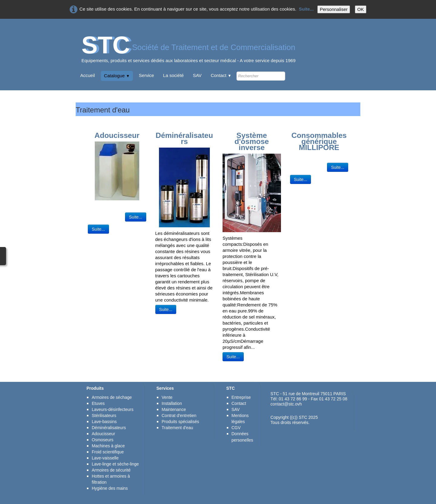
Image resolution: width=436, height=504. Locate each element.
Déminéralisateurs (109, 428)
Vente (167, 397)
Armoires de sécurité (112, 470)
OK (361, 9)
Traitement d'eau (177, 428)
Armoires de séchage (112, 397)
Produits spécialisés (180, 422)
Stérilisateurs (104, 416)
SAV (197, 75)
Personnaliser (334, 9)
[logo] (188, 51)
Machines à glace (108, 446)
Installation (172, 403)
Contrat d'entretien (179, 416)
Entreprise (241, 397)
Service (147, 75)
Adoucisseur (103, 434)
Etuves (98, 403)
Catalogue (117, 76)
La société (173, 75)
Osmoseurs (103, 440)
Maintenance (174, 409)
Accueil (88, 75)
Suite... (306, 9)
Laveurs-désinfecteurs (113, 409)
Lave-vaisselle (105, 458)
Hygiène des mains (110, 488)
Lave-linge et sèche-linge (115, 464)
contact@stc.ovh (286, 404)
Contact (221, 75)
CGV (236, 428)
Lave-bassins (104, 422)
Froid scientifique (108, 452)
